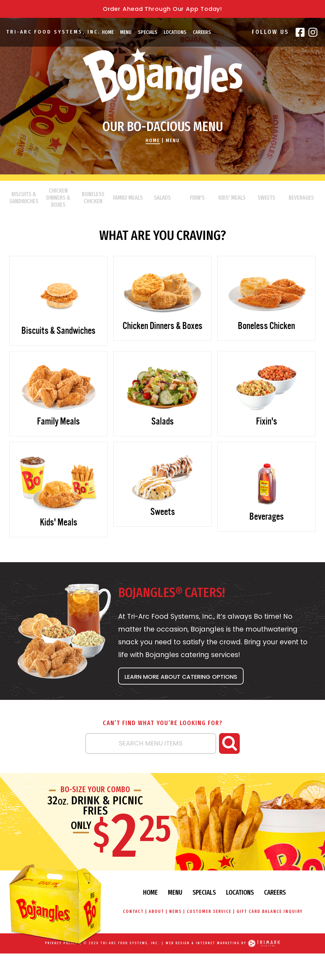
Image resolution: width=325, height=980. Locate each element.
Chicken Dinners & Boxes (58, 198)
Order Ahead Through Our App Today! (163, 9)
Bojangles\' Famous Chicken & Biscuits (162, 75)
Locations (175, 32)
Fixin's (197, 198)
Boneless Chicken (93, 198)
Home (108, 32)
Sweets (266, 198)
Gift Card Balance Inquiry (270, 911)
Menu (126, 32)
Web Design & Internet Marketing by (206, 943)
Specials (148, 32)
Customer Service (209, 911)
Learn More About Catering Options (181, 677)
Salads (162, 198)
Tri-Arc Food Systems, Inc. (53, 32)
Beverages (301, 198)
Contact (133, 911)
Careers (202, 32)
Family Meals (128, 198)
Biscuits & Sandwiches (24, 198)
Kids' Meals (232, 198)
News (175, 911)
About (156, 911)
